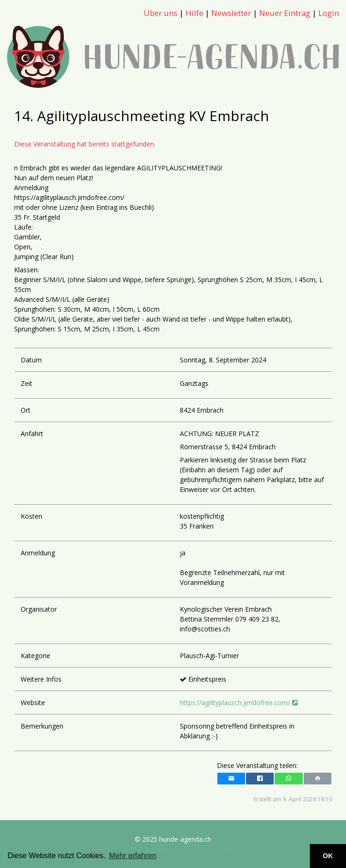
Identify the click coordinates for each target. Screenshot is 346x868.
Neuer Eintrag (285, 13)
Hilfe (194, 13)
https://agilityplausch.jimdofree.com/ (239, 703)
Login (329, 13)
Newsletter (231, 13)
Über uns (161, 13)
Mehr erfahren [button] (133, 856)
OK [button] (328, 856)
